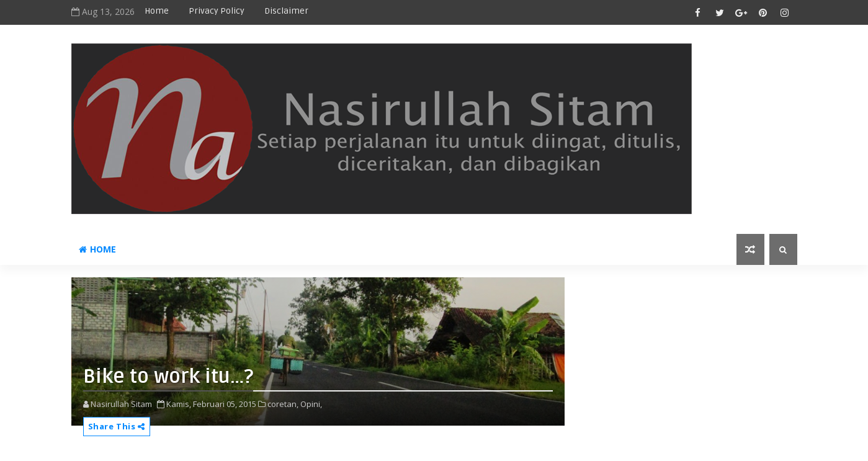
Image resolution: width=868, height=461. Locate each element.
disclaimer (286, 11)
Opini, (311, 404)
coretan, (283, 404)
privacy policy (217, 11)
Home (157, 11)
